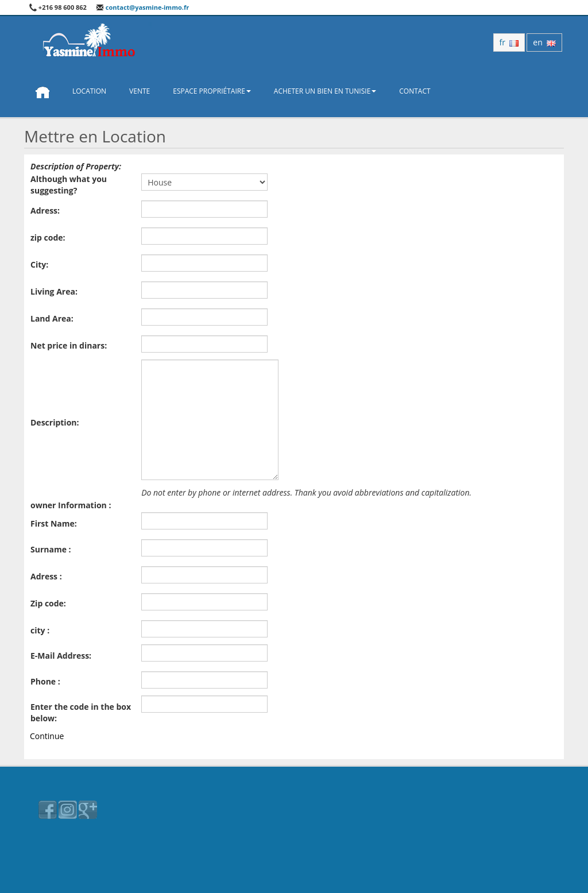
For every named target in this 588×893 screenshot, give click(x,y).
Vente (140, 91)
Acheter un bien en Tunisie (325, 91)
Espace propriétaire (212, 91)
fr (509, 42)
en (544, 42)
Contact (415, 91)
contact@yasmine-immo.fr (142, 7)
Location (89, 91)
